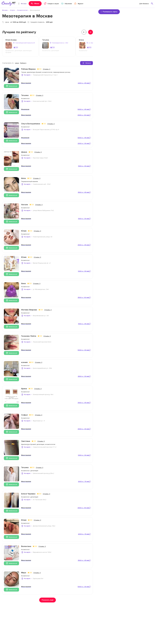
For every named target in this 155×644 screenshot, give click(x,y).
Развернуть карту (109, 12)
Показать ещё (48, 600)
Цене (17, 63)
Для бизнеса (144, 4)
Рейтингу (23, 63)
